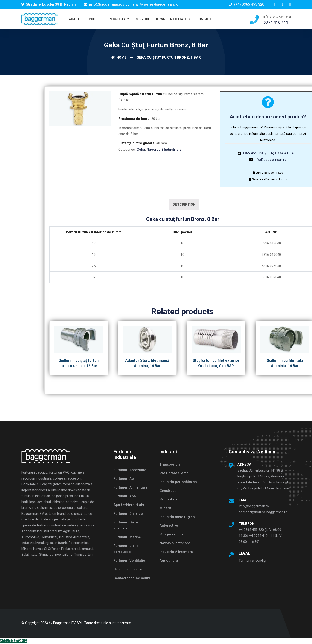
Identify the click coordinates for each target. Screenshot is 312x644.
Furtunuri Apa (125, 496)
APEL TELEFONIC (13, 641)
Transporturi (170, 464)
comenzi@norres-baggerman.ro (263, 512)
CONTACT (204, 19)
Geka (141, 149)
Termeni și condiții (252, 561)
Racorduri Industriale (164, 149)
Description (184, 204)
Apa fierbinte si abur (130, 505)
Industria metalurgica (177, 517)
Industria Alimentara (176, 552)
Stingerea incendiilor (177, 534)
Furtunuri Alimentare (130, 487)
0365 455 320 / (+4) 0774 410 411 (270, 153)
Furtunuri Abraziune (130, 470)
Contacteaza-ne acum (132, 578)
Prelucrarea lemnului (177, 473)
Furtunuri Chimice (128, 514)
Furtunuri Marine (127, 537)
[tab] (184, 205)
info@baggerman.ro (270, 160)
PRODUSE (94, 19)
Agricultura (169, 561)
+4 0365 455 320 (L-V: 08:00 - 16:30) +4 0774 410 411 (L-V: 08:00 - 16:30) (261, 536)
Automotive (169, 526)
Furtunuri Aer (124, 479)
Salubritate (169, 499)
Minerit (165, 508)
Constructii (169, 491)
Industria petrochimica (178, 482)
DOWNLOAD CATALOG (173, 19)
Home (119, 57)
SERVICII (143, 19)
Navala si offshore (175, 543)
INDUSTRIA (117, 19)
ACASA (74, 19)
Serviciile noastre (128, 569)
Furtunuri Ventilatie (129, 561)
